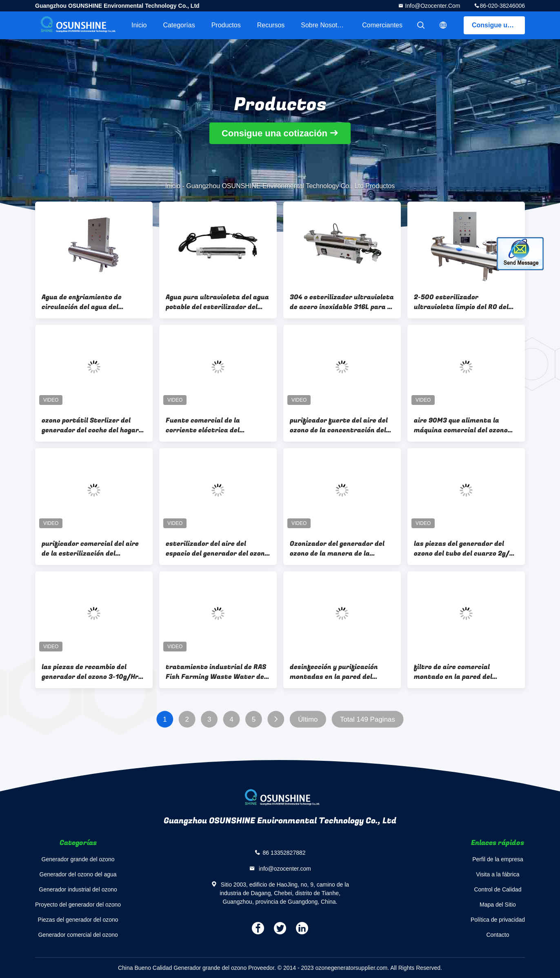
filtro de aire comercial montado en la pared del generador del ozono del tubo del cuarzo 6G (461, 672)
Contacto (498, 935)
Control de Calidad (498, 889)
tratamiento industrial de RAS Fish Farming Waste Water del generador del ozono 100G (216, 672)
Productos (226, 25)
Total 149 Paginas (368, 719)
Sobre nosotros (323, 25)
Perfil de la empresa (498, 859)
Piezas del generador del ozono (78, 920)
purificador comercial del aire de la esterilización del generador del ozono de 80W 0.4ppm (90, 549)
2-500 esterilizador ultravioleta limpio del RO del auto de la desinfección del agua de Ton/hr (461, 302)
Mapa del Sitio (498, 905)
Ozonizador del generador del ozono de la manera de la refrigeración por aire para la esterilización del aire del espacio (337, 549)
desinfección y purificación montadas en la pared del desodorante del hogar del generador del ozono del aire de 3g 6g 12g (340, 672)
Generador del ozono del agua (78, 874)
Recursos (271, 25)
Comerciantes (382, 25)
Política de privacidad (498, 920)
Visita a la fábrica (498, 874)
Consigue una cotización (498, 25)
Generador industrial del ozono (78, 889)
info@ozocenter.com (432, 6)
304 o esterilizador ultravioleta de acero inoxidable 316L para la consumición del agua (342, 302)
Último (308, 719)
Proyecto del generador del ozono (78, 905)
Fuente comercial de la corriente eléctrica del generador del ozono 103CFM (212, 425)
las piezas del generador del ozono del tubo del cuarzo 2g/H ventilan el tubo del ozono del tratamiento (464, 549)
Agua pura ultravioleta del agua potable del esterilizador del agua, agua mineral (217, 302)
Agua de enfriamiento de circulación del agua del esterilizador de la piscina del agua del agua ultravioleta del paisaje (91, 302)
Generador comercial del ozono (78, 935)
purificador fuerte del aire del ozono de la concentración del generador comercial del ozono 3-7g (339, 425)
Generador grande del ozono (78, 859)
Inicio (139, 25)
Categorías (179, 25)
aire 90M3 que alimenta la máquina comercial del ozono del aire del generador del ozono (465, 425)
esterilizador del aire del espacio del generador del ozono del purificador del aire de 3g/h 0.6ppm (217, 549)
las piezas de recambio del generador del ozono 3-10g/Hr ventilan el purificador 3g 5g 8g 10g (92, 672)
